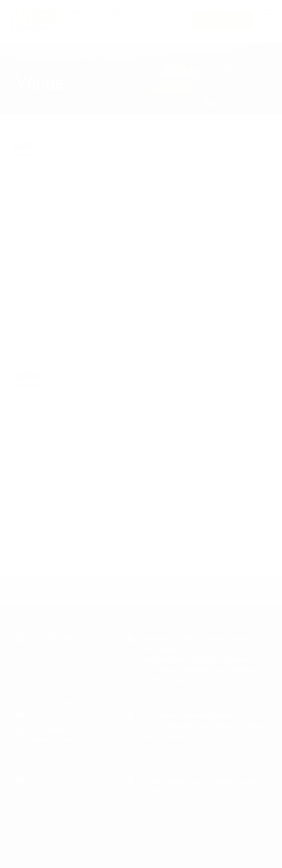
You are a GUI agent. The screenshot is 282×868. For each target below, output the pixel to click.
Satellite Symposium (222, 20)
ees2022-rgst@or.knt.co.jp (64, 781)
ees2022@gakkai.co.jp (59, 715)
